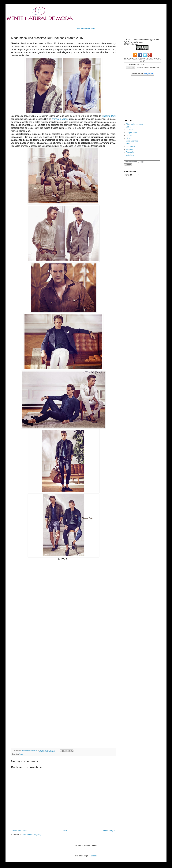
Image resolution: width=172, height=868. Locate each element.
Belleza (129, 127)
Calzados (129, 130)
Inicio (65, 831)
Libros (128, 138)
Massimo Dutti (109, 116)
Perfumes (129, 149)
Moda (21, 754)
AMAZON (80, 28)
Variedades (130, 155)
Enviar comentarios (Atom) (31, 835)
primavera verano (60, 119)
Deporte (129, 135)
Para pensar (130, 147)
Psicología (130, 152)
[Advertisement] (63, 591)
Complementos (131, 133)
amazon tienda (90, 28)
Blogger (94, 856)
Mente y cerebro (132, 141)
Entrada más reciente (20, 831)
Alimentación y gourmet (135, 124)
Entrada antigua (109, 831)
